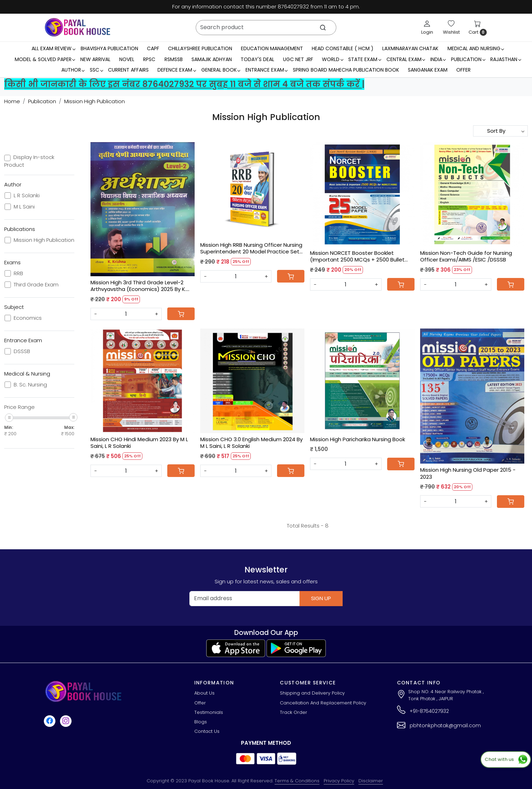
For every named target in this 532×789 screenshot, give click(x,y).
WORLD (332, 59)
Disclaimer (371, 781)
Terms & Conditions (297, 781)
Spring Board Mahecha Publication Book (346, 70)
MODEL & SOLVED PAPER (45, 59)
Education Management (272, 48)
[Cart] (181, 314)
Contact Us (207, 731)
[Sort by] (500, 131)
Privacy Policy (339, 781)
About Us (204, 693)
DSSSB (22, 351)
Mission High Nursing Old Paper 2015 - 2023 (468, 473)
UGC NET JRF (298, 59)
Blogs (201, 722)
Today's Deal (257, 59)
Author (73, 70)
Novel (127, 59)
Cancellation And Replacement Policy (323, 703)
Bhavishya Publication (109, 48)
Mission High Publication (44, 240)
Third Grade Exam (36, 285)
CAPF (153, 48)
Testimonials (209, 712)
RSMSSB (174, 59)
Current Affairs (128, 70)
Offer (463, 70)
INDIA (438, 59)
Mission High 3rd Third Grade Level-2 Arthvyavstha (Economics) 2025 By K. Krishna (138, 286)
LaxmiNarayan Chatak (410, 48)
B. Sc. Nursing (30, 385)
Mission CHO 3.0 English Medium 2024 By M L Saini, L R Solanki (251, 443)
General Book (221, 70)
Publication (468, 59)
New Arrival (95, 59)
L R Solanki (27, 195)
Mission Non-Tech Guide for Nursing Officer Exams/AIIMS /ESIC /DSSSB (466, 256)
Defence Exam (177, 70)
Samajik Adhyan (212, 59)
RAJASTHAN (506, 59)
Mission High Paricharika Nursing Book (358, 439)
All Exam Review (53, 48)
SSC (96, 70)
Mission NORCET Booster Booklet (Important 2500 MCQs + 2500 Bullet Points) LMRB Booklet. (357, 256)
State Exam (365, 59)
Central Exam (406, 59)
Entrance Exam (267, 70)
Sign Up (321, 598)
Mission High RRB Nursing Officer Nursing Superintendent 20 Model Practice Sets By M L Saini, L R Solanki (251, 248)
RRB (18, 273)
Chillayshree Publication (200, 48)
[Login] (427, 27)
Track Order (294, 712)
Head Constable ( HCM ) (343, 48)
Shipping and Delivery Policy (312, 693)
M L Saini (24, 207)
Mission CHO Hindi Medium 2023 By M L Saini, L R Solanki (139, 443)
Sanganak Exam (428, 70)
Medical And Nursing (476, 48)
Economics (28, 318)
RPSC (149, 59)
